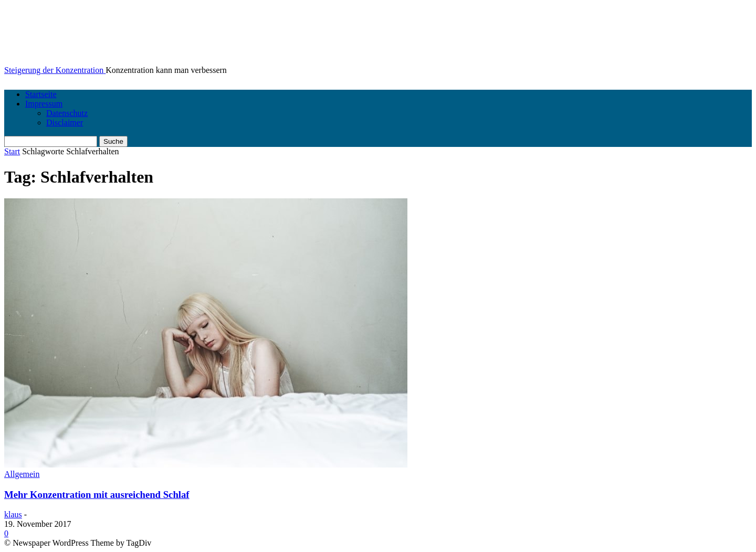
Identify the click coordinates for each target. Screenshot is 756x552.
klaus (13, 514)
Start (12, 151)
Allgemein (22, 474)
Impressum (44, 104)
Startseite (41, 94)
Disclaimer (65, 123)
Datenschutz (67, 113)
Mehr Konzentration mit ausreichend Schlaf (97, 495)
